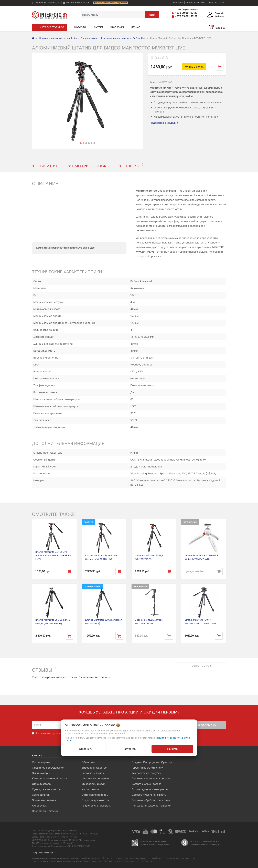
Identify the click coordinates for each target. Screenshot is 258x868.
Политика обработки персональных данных (154, 800)
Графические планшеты (96, 806)
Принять (172, 749)
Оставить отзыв (201, 665)
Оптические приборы (95, 795)
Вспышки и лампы (93, 773)
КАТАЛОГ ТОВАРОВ (52, 27)
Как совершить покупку (146, 773)
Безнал (136, 27)
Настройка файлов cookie (44, 853)
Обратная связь (216, 3)
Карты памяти (90, 789)
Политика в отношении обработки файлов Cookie (154, 778)
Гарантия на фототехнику (147, 768)
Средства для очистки (95, 800)
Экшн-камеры (41, 773)
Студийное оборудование (48, 768)
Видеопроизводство (94, 768)
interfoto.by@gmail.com (76, 3)
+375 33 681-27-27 (184, 16)
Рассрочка (117, 27)
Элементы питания (44, 800)
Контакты (178, 3)
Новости (80, 27)
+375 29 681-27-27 (184, 13)
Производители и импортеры (150, 789)
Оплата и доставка (195, 3)
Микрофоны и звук (93, 784)
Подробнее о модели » (164, 123)
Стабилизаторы (42, 784)
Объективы (89, 762)
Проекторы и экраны (45, 811)
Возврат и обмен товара (146, 784)
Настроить (129, 749)
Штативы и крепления (95, 778)
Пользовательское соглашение (151, 806)
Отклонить (86, 749)
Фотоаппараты (41, 762)
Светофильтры (41, 795)
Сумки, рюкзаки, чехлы (47, 789)
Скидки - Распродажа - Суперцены (153, 762)
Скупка (99, 27)
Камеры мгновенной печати (50, 778)
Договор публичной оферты (149, 795)
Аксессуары (40, 806)
